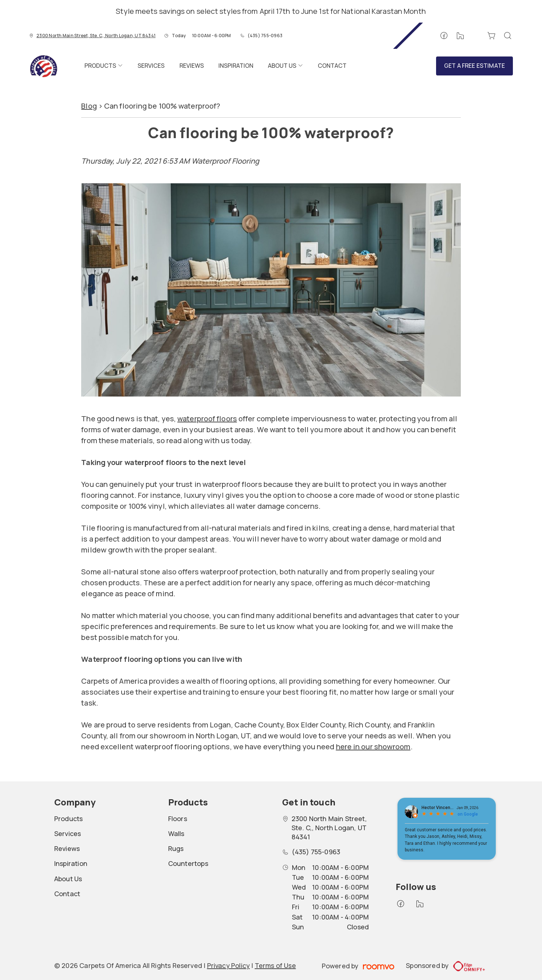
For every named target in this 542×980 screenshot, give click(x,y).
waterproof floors (207, 419)
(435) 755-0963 (265, 36)
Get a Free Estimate (474, 66)
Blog (89, 106)
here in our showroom (373, 747)
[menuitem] (104, 66)
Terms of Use (275, 965)
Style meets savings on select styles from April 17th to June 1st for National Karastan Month (271, 11)
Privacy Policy (229, 965)
